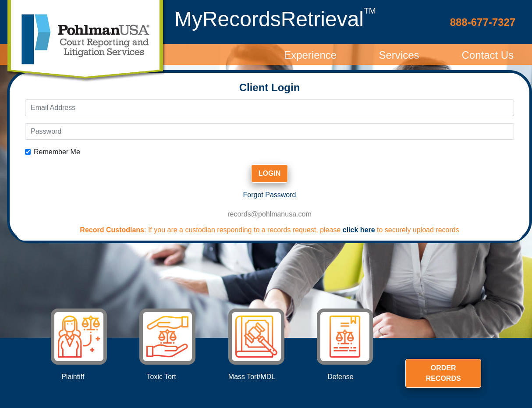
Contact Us (488, 55)
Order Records (443, 373)
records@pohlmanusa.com (269, 214)
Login (270, 173)
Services (399, 55)
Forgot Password (270, 195)
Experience (310, 55)
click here (359, 230)
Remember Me (57, 152)
